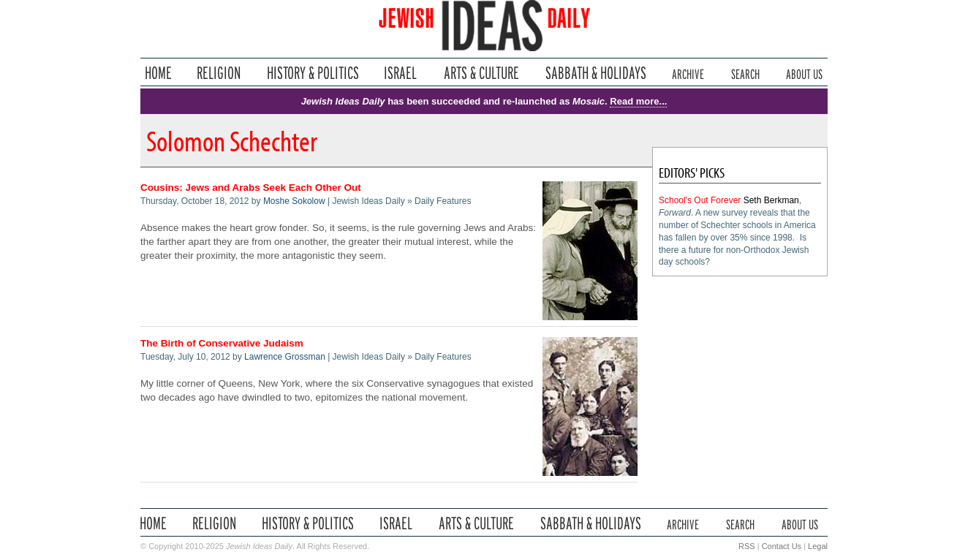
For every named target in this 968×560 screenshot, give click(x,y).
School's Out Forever (700, 200)
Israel (401, 73)
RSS (747, 546)
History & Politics (313, 73)
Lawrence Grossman (285, 357)
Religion (219, 73)
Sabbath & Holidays (595, 73)
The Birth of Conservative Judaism (222, 343)
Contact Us (782, 546)
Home (158, 73)
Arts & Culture (481, 73)
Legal (818, 546)
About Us (804, 73)
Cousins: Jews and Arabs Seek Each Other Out (251, 188)
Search (745, 73)
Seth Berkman (771, 200)
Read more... (638, 101)
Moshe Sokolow (294, 201)
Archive (688, 73)
